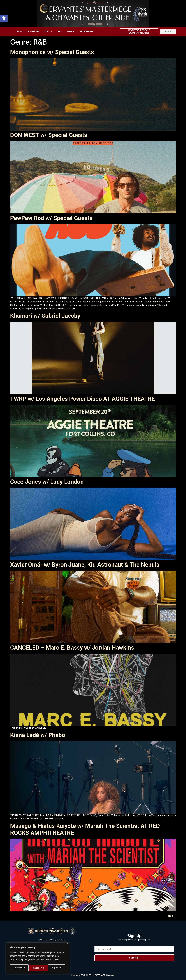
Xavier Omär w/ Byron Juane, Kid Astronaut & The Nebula (85, 565)
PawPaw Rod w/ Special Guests (51, 218)
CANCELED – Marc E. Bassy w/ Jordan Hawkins (72, 648)
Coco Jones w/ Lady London (47, 482)
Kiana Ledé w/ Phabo (38, 735)
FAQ (59, 32)
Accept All (57, 968)
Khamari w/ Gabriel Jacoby (45, 316)
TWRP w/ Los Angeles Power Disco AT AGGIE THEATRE (82, 399)
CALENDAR (33, 32)
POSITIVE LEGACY (139, 30)
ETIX (105, 975)
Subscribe (134, 958)
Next (172, 916)
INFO (48, 32)
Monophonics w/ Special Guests (52, 52)
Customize (19, 968)
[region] (38, 959)
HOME (20, 32)
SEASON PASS (87, 32)
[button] (4, 18)
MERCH (71, 32)
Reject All (38, 968)
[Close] (68, 945)
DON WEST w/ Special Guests (49, 135)
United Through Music (139, 33)
